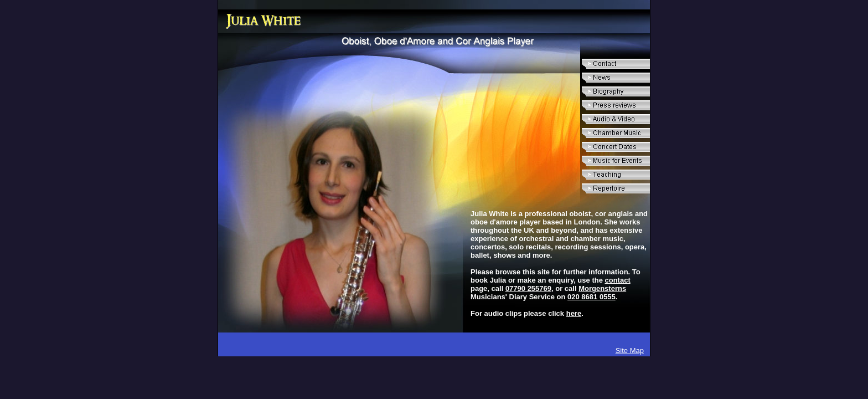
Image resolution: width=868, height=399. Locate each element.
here (574, 313)
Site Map (630, 351)
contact (618, 280)
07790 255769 (528, 288)
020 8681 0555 (591, 297)
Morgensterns (602, 288)
